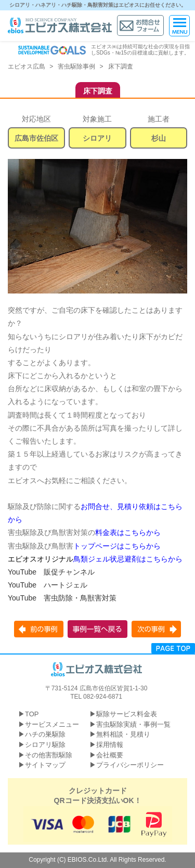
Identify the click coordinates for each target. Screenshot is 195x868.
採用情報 (110, 745)
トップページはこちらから (117, 546)
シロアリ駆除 (45, 745)
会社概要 (110, 755)
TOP (32, 714)
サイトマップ (45, 765)
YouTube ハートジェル (48, 585)
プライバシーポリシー (130, 765)
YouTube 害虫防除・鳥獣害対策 (62, 598)
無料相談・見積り (123, 734)
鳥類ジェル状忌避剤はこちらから (128, 559)
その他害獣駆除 (49, 755)
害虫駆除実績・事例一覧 (133, 724)
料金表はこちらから (128, 532)
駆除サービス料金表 (127, 714)
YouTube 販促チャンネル (51, 572)
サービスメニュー (52, 724)
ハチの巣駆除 (45, 734)
